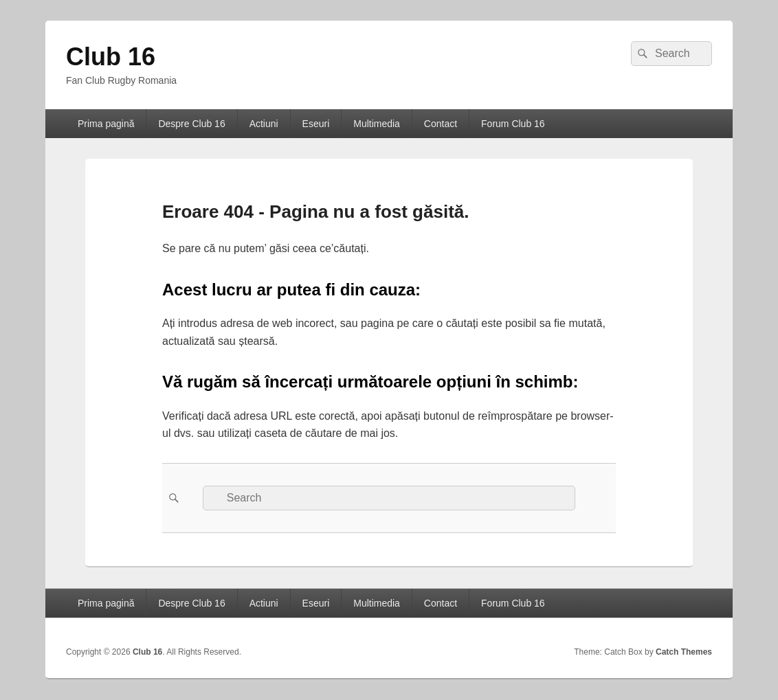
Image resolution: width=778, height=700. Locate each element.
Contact (441, 124)
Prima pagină (106, 124)
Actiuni (264, 124)
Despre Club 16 (191, 124)
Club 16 (111, 57)
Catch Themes (684, 652)
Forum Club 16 (513, 124)
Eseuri (316, 124)
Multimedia (377, 124)
